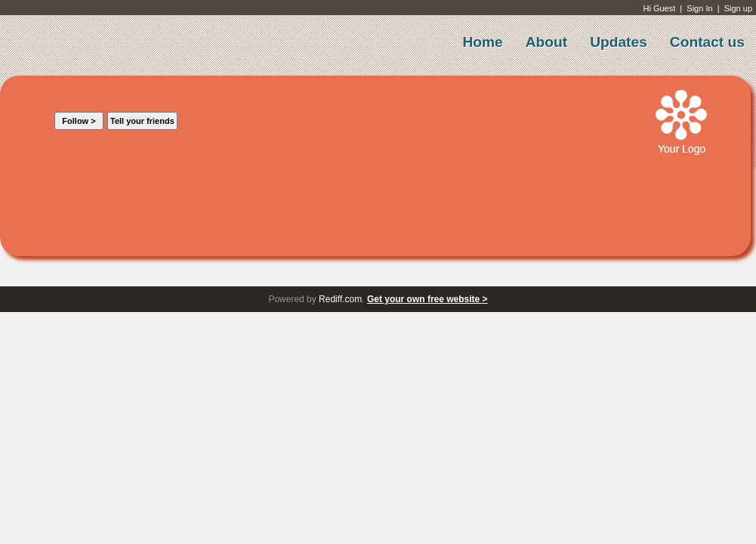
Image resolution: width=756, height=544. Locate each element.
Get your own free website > (427, 299)
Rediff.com (340, 299)
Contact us (707, 42)
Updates (619, 42)
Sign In (699, 8)
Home (482, 42)
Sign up (738, 8)
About (546, 42)
